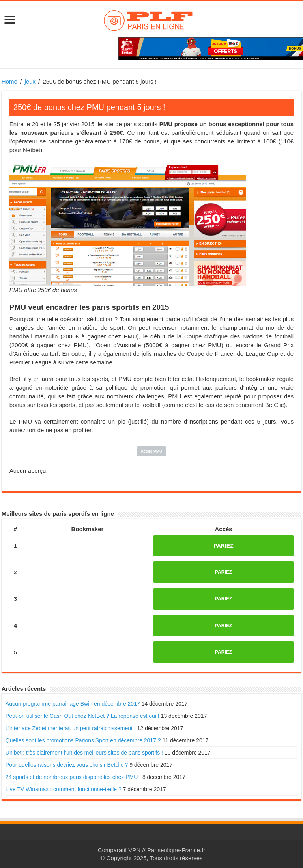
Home (9, 81)
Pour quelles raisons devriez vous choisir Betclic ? (67, 765)
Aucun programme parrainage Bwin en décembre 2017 (73, 704)
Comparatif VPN (119, 850)
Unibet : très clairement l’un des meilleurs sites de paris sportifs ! (84, 753)
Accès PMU (151, 451)
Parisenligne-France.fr (176, 850)
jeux (30, 81)
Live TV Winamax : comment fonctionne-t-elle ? (64, 789)
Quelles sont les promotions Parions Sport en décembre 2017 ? (83, 740)
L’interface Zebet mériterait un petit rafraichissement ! (71, 728)
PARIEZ (223, 546)
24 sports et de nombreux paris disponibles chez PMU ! (73, 777)
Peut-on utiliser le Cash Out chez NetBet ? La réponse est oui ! (82, 716)
